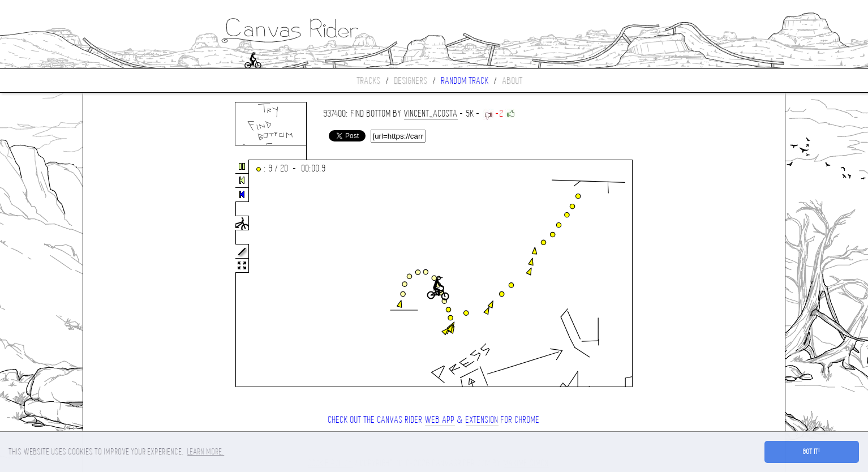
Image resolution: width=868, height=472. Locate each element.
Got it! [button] (812, 452)
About (513, 81)
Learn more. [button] (206, 452)
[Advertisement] (131, 274)
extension (482, 420)
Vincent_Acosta (431, 113)
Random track (465, 81)
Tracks (369, 81)
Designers (411, 81)
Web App (440, 420)
